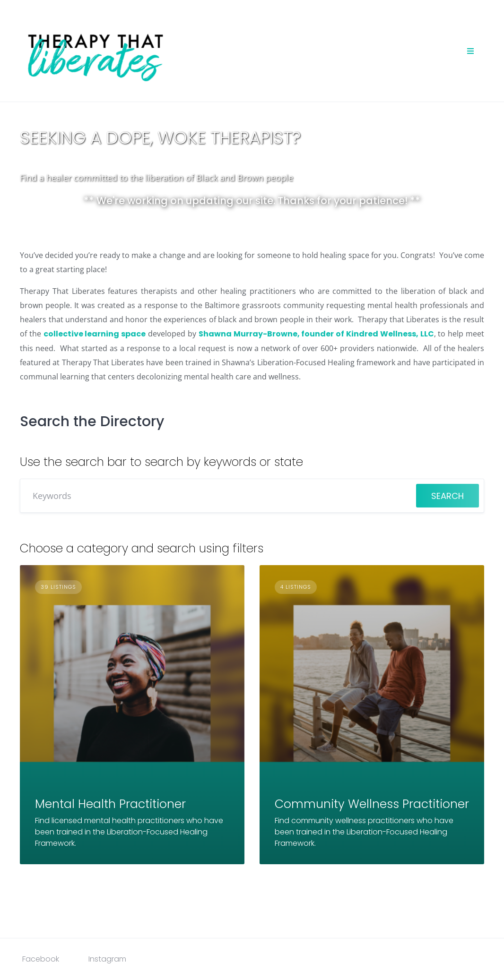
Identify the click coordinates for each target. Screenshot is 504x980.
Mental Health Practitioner (110, 804)
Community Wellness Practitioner (372, 804)
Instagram (107, 959)
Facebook (41, 959)
